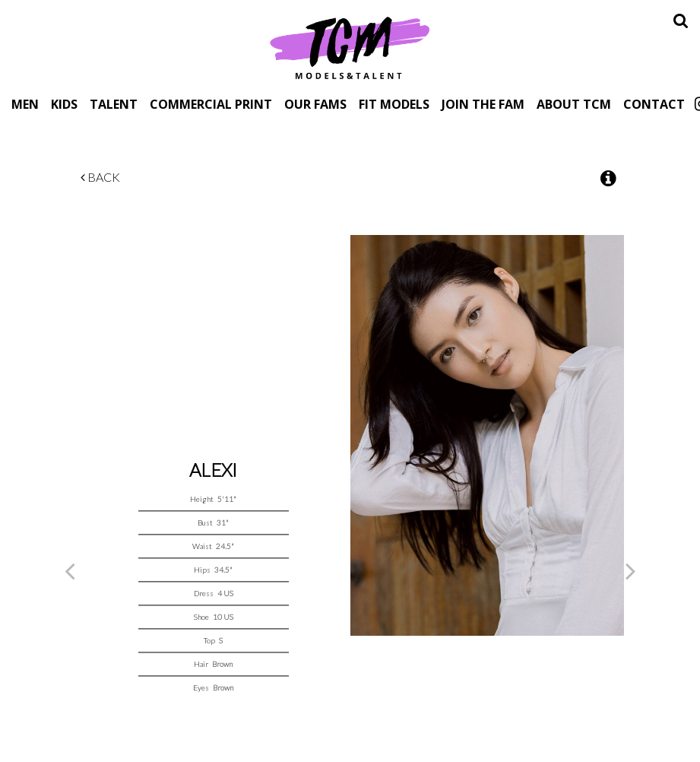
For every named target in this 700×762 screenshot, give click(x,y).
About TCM (574, 104)
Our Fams (315, 104)
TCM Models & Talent (350, 47)
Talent (114, 104)
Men (25, 104)
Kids (64, 104)
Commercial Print (211, 104)
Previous (70, 570)
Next (631, 570)
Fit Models (394, 104)
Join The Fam (483, 104)
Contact (654, 104)
